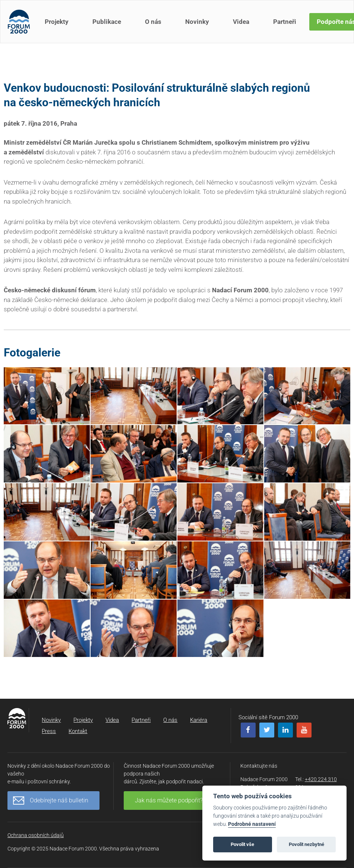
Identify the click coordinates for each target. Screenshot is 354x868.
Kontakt (78, 731)
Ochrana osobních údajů (36, 835)
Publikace (107, 22)
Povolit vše (242, 844)
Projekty (57, 22)
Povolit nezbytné (306, 844)
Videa (241, 22)
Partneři (285, 22)
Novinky (197, 22)
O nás (153, 22)
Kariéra (199, 720)
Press (49, 731)
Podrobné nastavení (252, 824)
